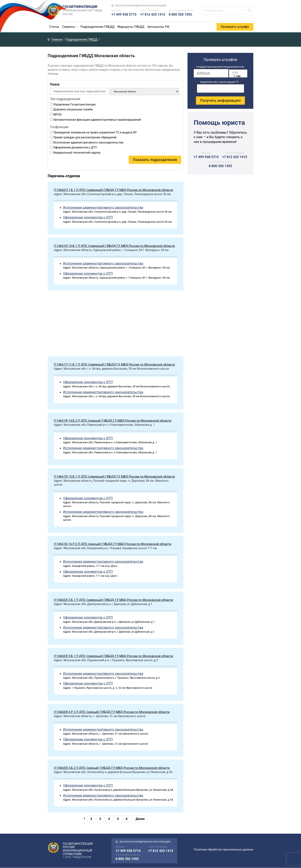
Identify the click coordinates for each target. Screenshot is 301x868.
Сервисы (69, 27)
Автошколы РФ (158, 27)
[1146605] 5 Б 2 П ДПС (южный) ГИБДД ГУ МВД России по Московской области (112, 768)
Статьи (54, 27)
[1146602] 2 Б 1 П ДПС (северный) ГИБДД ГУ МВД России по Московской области (113, 600)
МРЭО (57, 115)
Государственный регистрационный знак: (220, 67)
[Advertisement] (116, 325)
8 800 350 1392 (180, 14)
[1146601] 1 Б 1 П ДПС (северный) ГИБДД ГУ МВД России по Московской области (113, 190)
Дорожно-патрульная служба (73, 110)
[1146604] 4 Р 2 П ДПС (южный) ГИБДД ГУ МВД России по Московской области (112, 712)
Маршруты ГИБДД (131, 27)
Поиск (55, 84)
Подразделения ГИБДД (97, 27)
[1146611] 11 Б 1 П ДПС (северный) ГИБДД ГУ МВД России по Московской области (114, 365)
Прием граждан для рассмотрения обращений (85, 138)
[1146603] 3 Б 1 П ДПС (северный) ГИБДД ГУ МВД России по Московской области (113, 656)
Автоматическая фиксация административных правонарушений (97, 120)
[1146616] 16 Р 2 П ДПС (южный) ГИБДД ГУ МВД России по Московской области (113, 544)
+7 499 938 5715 (124, 14)
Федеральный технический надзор (77, 153)
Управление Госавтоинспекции (74, 104)
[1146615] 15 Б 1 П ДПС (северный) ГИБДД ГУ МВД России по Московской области (114, 477)
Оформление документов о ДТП (75, 148)
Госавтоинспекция (83, 10)
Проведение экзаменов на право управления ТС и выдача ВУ (95, 132)
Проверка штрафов (220, 60)
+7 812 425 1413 (153, 14)
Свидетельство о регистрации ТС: (221, 82)
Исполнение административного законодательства (88, 142)
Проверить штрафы (235, 27)
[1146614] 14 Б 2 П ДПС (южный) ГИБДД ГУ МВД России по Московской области (113, 421)
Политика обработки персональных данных (224, 850)
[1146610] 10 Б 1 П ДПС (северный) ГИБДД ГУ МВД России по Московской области (114, 246)
